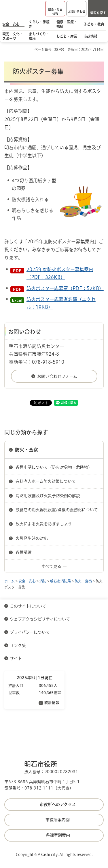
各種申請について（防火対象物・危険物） (54, 467)
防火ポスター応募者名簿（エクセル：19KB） (61, 303)
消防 (43, 581)
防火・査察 (26, 450)
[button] (55, 9)
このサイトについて (28, 606)
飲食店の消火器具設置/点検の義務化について (57, 510)
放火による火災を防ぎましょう (44, 524)
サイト (16, 658)
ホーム (10, 581)
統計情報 (52, 703)
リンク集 (18, 645)
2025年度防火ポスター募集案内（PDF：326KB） (60, 273)
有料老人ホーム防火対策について (46, 481)
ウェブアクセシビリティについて (40, 619)
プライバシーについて (30, 632)
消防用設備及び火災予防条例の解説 (48, 496)
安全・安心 (27, 581)
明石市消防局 (60, 581)
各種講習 (24, 552)
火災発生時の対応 (32, 538)
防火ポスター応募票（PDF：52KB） (65, 288)
